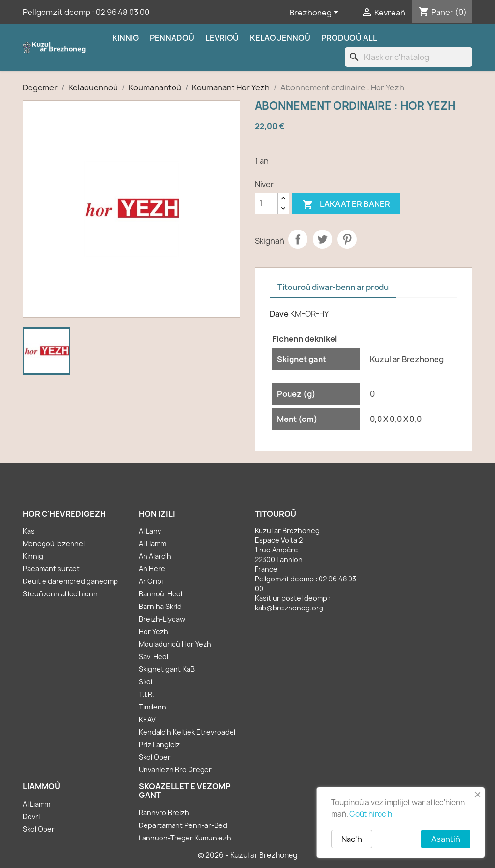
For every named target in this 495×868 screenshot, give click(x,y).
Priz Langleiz (159, 745)
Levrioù (222, 38)
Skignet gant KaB (167, 669)
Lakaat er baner (346, 205)
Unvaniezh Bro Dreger (175, 770)
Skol (146, 682)
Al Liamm (153, 543)
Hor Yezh (153, 631)
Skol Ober (155, 757)
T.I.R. (146, 694)
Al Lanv (150, 531)
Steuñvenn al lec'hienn (60, 594)
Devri (31, 817)
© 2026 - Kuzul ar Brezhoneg (248, 855)
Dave (279, 314)
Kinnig (125, 38)
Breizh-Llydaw (162, 619)
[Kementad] (266, 203)
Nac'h (352, 839)
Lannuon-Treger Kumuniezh (185, 838)
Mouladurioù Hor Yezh (175, 644)
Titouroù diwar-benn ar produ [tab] (333, 287)
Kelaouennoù (280, 38)
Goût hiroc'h (371, 814)
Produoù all (349, 38)
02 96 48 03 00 (123, 12)
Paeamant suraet (51, 569)
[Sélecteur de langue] (316, 13)
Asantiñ (446, 839)
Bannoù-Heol (160, 594)
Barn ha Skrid (160, 606)
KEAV (147, 719)
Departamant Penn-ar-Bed (183, 825)
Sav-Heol (153, 657)
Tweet (322, 239)
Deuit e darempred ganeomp (70, 581)
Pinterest (347, 239)
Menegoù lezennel (54, 543)
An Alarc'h (155, 556)
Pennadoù (172, 38)
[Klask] (408, 57)
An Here (152, 569)
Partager (298, 239)
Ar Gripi (151, 581)
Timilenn (153, 707)
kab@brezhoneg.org (289, 608)
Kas (29, 531)
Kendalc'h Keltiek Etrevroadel (187, 732)
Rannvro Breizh (164, 813)
